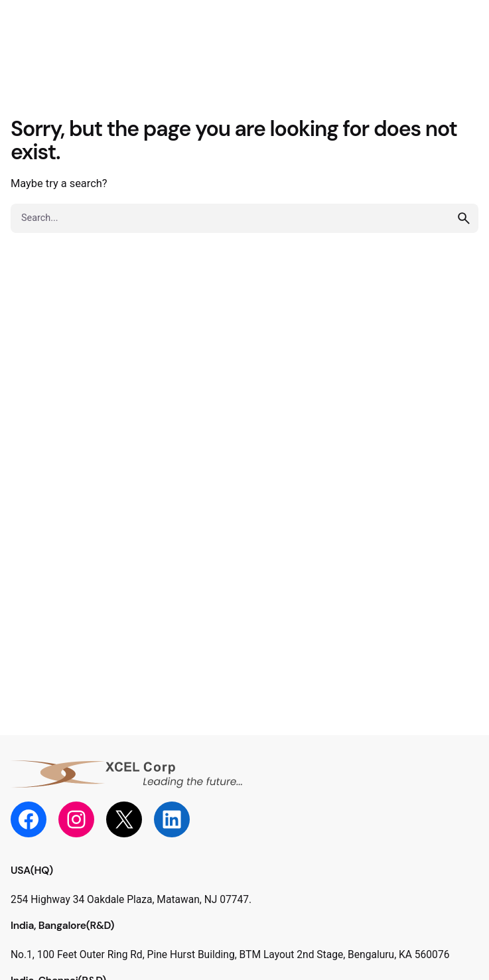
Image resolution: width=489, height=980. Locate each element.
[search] (464, 218)
